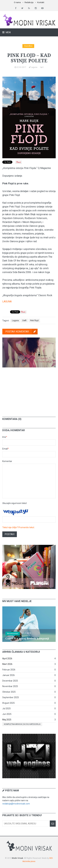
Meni (8, 32)
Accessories (13, 634)
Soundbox (28, 46)
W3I (51, 858)
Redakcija (29, 2)
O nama (17, 2)
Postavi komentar (21, 332)
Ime (5, 437)
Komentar (7, 461)
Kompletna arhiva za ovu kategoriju (22, 724)
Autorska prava (29, 861)
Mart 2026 (7, 664)
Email (6, 449)
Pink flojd (34, 320)
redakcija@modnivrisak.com (16, 804)
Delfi (24, 320)
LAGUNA (7, 301)
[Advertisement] (29, 390)
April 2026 (7, 659)
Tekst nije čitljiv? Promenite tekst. (18, 527)
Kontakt (41, 2)
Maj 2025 (7, 720)
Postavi (10, 534)
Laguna (15, 320)
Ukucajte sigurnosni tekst (15, 503)
